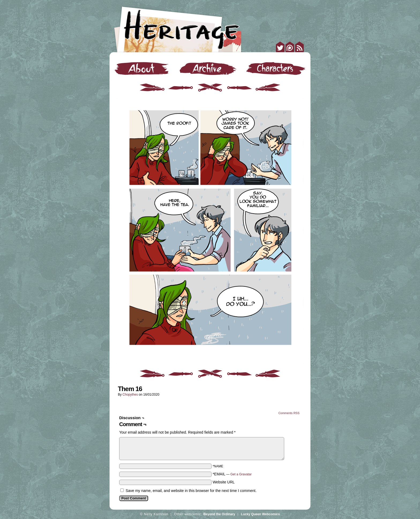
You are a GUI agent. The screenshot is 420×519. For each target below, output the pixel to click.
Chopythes (130, 395)
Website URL (224, 482)
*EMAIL (232, 474)
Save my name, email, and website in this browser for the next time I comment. (191, 491)
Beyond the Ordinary (219, 514)
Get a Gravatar (241, 474)
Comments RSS (289, 413)
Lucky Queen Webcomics (260, 514)
